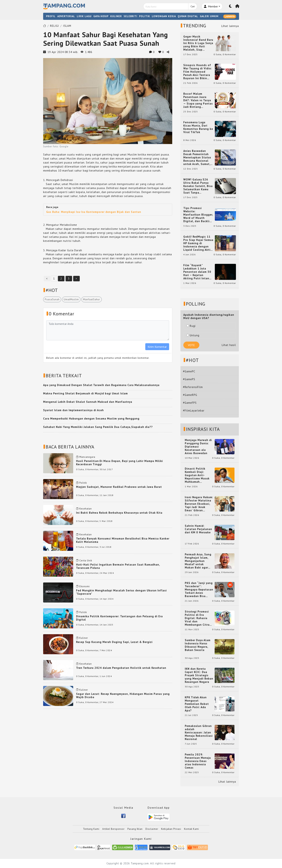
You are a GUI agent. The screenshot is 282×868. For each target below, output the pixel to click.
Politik (83, 483)
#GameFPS (190, 403)
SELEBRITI (130, 16)
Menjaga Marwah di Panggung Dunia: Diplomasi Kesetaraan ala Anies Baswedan (198, 447)
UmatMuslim (71, 299)
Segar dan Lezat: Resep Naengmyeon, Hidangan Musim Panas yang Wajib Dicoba (123, 695)
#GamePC (189, 371)
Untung (193, 335)
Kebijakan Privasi (171, 829)
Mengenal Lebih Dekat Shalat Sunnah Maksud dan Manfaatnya (88, 402)
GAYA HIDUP (101, 16)
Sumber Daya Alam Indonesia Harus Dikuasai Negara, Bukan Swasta (198, 645)
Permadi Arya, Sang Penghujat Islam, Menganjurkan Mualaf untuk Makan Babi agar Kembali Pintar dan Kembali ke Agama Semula (198, 561)
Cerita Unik (86, 561)
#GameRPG (190, 395)
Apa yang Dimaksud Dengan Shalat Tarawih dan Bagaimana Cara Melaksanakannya (101, 385)
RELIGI (55, 26)
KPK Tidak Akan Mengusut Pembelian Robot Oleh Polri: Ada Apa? (197, 704)
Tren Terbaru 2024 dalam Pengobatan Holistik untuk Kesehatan (121, 668)
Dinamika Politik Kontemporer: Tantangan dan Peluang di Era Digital (119, 618)
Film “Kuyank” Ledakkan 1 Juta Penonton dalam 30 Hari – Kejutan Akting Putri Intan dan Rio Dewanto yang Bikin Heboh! (197, 272)
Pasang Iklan (135, 829)
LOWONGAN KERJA (164, 16)
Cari (193, 6)
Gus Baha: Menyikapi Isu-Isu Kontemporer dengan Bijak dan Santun (94, 212)
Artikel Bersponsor (113, 829)
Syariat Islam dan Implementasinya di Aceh (73, 410)
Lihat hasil (229, 345)
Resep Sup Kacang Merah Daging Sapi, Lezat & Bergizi (114, 642)
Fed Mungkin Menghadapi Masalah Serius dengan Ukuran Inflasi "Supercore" (121, 592)
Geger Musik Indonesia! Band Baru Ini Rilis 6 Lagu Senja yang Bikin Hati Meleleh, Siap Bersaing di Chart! (198, 43)
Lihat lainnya (230, 26)
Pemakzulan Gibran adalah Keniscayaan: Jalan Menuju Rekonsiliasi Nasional (199, 733)
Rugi (191, 326)
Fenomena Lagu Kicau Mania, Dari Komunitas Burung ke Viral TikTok (198, 127)
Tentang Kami (91, 829)
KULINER (116, 16)
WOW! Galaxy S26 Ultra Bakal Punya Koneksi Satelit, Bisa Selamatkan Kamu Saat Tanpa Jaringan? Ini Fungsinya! (198, 186)
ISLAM (67, 26)
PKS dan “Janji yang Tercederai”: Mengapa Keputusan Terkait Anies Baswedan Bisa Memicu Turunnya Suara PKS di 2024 (199, 590)
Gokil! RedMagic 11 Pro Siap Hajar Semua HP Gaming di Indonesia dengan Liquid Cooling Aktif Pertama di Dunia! (198, 243)
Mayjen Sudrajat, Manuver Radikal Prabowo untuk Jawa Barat (119, 487)
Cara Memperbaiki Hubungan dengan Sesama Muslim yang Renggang (91, 419)
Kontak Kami (192, 829)
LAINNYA (230, 16)
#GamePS (189, 379)
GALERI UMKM (209, 16)
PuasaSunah (52, 299)
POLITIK (145, 16)
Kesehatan (86, 509)
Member (211, 6)
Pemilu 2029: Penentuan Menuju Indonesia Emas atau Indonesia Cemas (198, 761)
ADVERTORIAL (66, 16)
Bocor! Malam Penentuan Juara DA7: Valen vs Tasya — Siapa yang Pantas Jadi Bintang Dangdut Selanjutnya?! (198, 100)
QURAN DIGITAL (188, 16)
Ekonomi (85, 586)
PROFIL (51, 16)
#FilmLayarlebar (194, 411)
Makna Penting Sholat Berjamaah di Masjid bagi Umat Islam (85, 393)
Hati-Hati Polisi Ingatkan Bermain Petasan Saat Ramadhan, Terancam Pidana (118, 566)
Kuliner (84, 638)
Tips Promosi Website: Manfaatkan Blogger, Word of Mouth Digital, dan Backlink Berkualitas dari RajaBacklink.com (198, 215)
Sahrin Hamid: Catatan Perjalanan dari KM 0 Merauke (198, 529)
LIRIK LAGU (84, 16)
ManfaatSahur (92, 299)
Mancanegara (87, 457)
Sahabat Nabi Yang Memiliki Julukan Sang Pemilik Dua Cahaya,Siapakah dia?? (98, 427)
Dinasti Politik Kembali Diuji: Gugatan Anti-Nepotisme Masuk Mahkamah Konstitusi (197, 475)
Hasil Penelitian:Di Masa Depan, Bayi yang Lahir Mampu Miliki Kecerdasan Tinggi (120, 463)
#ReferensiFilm (193, 387)
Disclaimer (152, 829)
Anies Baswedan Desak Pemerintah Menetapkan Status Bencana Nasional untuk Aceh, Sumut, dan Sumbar (197, 158)
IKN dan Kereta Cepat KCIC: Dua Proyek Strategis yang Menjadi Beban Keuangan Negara (199, 675)
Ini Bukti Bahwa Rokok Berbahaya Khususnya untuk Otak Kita (119, 513)
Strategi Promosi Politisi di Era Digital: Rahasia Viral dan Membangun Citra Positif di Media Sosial (197, 618)
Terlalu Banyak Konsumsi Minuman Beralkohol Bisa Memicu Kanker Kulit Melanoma (123, 540)
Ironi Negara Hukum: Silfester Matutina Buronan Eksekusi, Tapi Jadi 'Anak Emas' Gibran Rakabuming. (199, 504)
